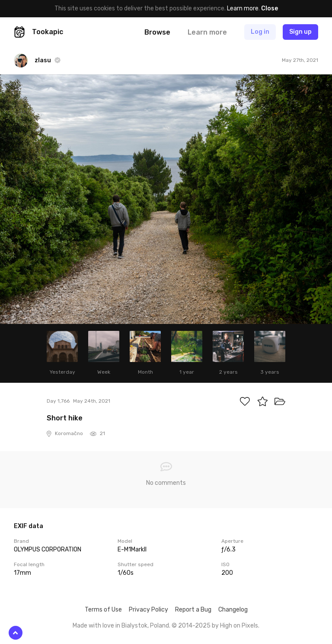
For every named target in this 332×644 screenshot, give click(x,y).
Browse (157, 32)
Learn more (243, 8)
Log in (260, 32)
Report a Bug (193, 610)
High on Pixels (239, 626)
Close (270, 8)
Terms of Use (103, 610)
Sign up (300, 32)
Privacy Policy (148, 610)
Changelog (233, 610)
